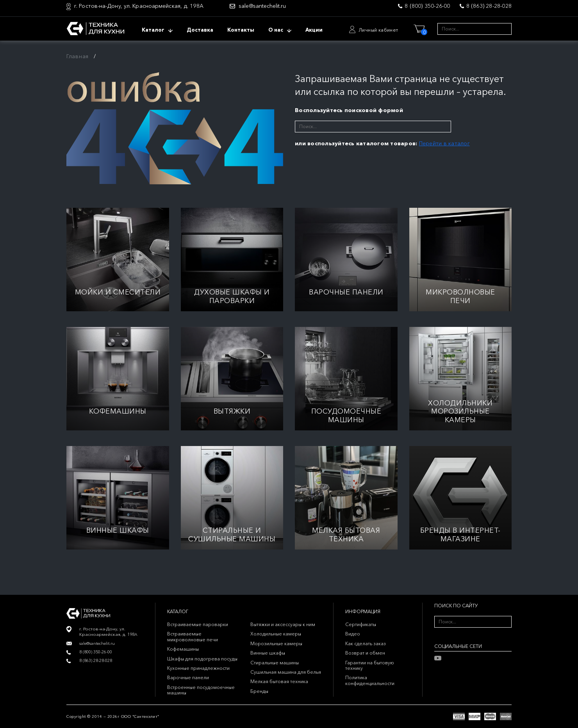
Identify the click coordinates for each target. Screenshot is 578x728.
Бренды (259, 691)
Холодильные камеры (276, 634)
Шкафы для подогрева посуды (202, 659)
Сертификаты (361, 624)
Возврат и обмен (365, 653)
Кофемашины (183, 649)
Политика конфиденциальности (370, 680)
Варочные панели (188, 677)
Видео (353, 634)
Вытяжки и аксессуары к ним (283, 624)
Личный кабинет (378, 30)
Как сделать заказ (366, 643)
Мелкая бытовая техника (279, 681)
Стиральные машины (275, 663)
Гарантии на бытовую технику (370, 665)
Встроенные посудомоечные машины (201, 690)
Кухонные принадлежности (198, 668)
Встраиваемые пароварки (198, 624)
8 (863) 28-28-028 (489, 6)
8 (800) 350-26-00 (427, 6)
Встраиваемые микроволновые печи (193, 636)
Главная (78, 56)
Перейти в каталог (444, 143)
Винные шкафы (268, 653)
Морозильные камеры (276, 643)
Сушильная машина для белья (286, 672)
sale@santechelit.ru (262, 6)
